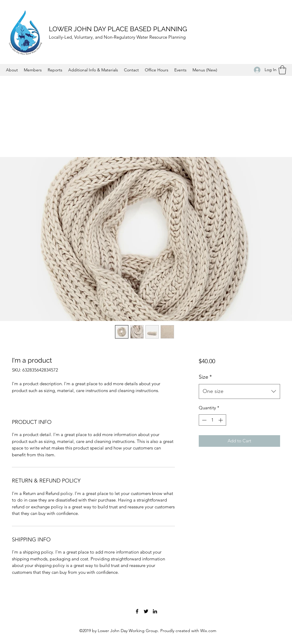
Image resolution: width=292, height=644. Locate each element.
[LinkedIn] (155, 611)
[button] (282, 70)
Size (205, 377)
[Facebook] (137, 611)
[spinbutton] (212, 420)
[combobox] (239, 391)
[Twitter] (146, 611)
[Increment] (221, 420)
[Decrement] (204, 420)
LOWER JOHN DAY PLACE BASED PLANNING (118, 29)
